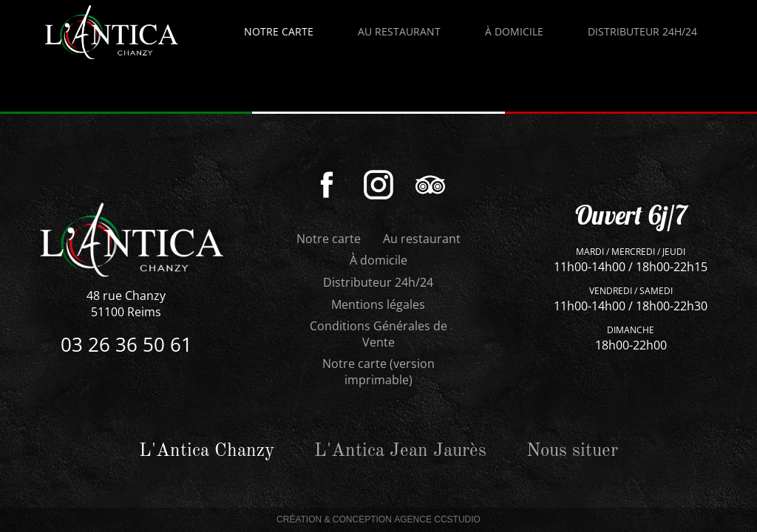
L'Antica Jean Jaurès (400, 451)
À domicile (378, 260)
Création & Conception (378, 520)
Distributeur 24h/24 (378, 282)
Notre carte (279, 31)
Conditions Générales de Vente (378, 334)
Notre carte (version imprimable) (378, 372)
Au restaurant (422, 239)
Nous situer (572, 451)
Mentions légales (378, 304)
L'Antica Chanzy (207, 451)
